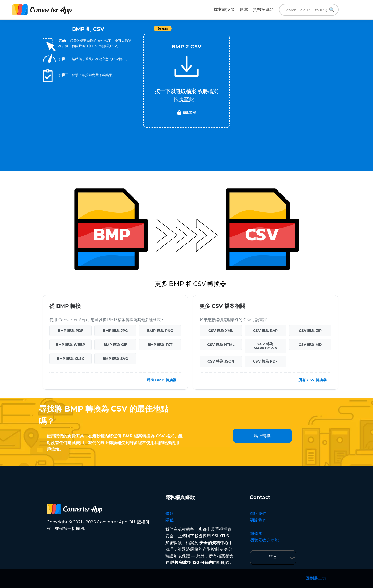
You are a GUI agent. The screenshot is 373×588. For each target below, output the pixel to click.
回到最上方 (316, 578)
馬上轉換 (262, 436)
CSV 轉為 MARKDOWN (266, 346)
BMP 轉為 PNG (160, 331)
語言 (273, 557)
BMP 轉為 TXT (160, 345)
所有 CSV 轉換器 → (315, 380)
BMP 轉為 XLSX (70, 359)
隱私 (169, 520)
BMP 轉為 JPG (115, 331)
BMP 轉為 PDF (71, 331)
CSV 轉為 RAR (265, 331)
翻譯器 (256, 533)
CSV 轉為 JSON (221, 361)
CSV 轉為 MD (310, 345)
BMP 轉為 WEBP (70, 345)
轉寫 (244, 9)
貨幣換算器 (263, 9)
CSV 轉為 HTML (221, 345)
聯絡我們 (258, 513)
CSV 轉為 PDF (265, 361)
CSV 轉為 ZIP (310, 331)
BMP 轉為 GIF (115, 345)
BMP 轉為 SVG (115, 359)
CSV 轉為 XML (221, 331)
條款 (169, 513)
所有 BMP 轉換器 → (164, 380)
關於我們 (258, 520)
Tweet (216, 31)
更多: (352, 10)
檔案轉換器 (224, 9)
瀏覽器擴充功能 (264, 540)
